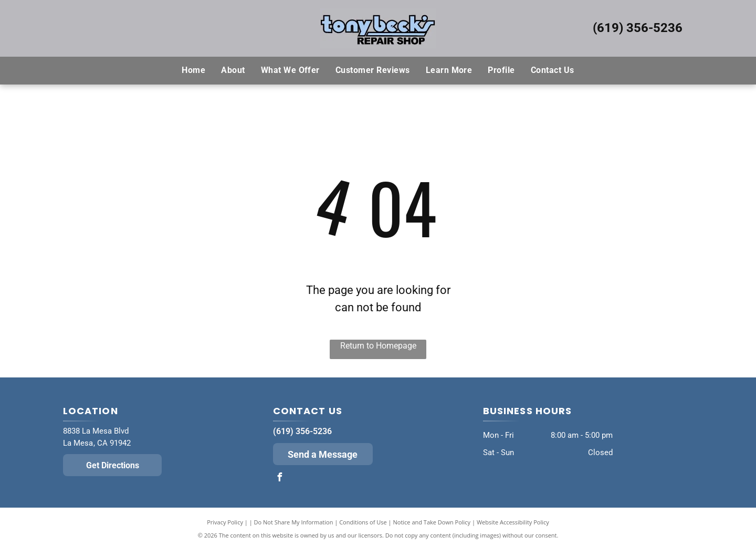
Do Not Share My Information (294, 522)
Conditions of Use (363, 522)
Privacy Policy (225, 522)
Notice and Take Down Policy (432, 522)
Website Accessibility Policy (513, 522)
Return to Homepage (378, 346)
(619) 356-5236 (638, 28)
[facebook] (280, 478)
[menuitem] (193, 70)
